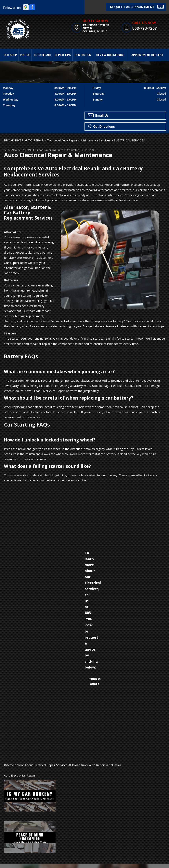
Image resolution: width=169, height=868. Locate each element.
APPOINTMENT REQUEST (147, 55)
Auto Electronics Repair (20, 775)
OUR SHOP (10, 55)
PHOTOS (25, 55)
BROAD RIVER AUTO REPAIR (24, 140)
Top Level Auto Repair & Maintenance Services (79, 140)
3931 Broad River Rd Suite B (47, 150)
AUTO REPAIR (42, 55)
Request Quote (95, 681)
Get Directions (102, 126)
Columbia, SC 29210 (80, 150)
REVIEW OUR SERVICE (110, 55)
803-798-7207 (145, 28)
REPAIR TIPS (63, 55)
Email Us (98, 115)
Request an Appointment (137, 7)
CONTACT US (83, 55)
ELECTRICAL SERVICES (129, 140)
